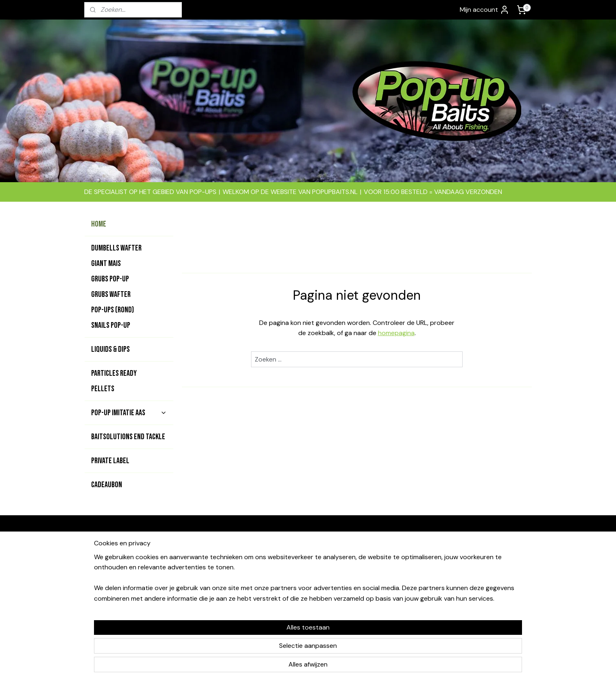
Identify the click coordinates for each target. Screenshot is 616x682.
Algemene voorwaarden (391, 551)
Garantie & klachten (386, 579)
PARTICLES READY (114, 373)
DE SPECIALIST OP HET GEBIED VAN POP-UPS (150, 192)
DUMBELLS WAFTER (116, 248)
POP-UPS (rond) (112, 310)
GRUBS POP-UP (110, 279)
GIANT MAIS (106, 264)
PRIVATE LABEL (110, 461)
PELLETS (103, 389)
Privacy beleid (377, 597)
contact (297, 570)
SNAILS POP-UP (111, 325)
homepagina (396, 333)
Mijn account (485, 10)
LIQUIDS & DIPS (110, 349)
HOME (99, 224)
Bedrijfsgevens (379, 561)
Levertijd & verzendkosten (395, 588)
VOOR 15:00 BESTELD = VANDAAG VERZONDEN (433, 192)
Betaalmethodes (381, 570)
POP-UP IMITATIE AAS (129, 413)
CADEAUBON (107, 485)
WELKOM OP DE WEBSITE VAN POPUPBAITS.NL (290, 192)
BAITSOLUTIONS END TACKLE (128, 437)
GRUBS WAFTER (111, 294)
